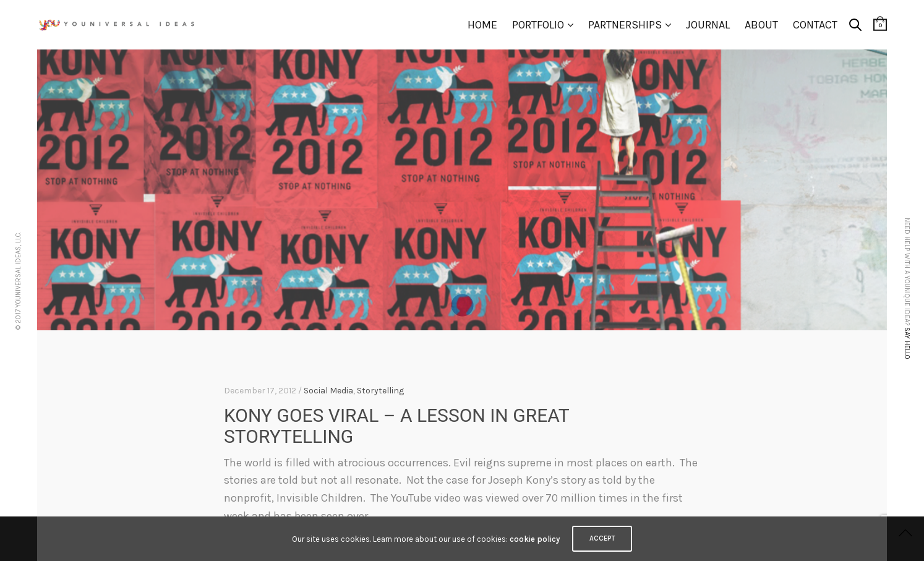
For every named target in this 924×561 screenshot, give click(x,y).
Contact (815, 25)
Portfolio (538, 25)
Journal (708, 25)
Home (482, 25)
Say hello (907, 343)
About (761, 25)
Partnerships (625, 25)
